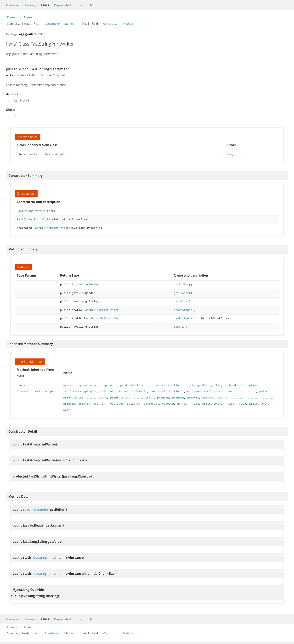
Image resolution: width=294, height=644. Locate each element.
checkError (139, 385)
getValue (180, 302)
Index (80, 5)
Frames (12, 17)
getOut (202, 385)
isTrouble (108, 392)
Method (69, 24)
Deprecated (62, 5)
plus (229, 392)
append (68, 385)
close (154, 385)
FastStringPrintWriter (34, 211)
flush (178, 385)
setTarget (151, 404)
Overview (13, 5)
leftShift (139, 392)
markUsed (194, 392)
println (163, 398)
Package (30, 5)
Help (92, 5)
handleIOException (243, 385)
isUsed (124, 392)
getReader (181, 293)
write (195, 404)
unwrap (182, 404)
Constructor (52, 24)
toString (180, 327)
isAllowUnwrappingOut (80, 392)
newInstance (183, 310)
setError (134, 404)
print (240, 392)
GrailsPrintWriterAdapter (43, 76)
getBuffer (181, 285)
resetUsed (116, 404)
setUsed (168, 404)
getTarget (218, 385)
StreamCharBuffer (85, 285)
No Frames (27, 17)
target (232, 154)
